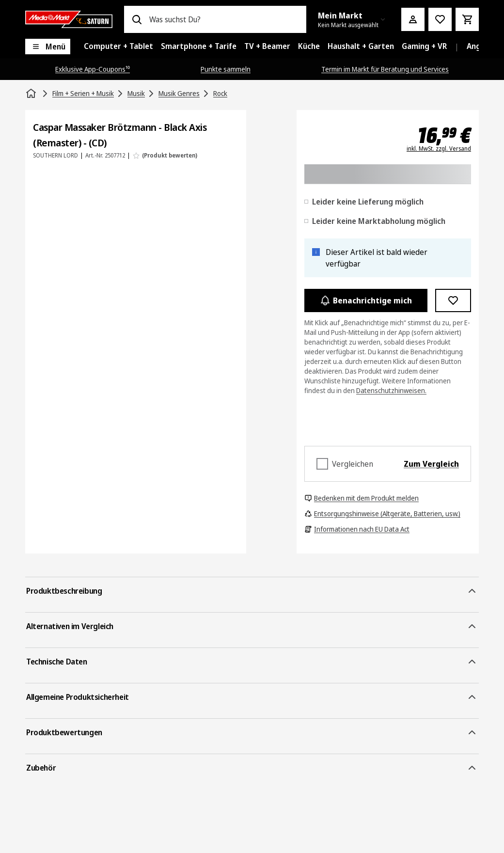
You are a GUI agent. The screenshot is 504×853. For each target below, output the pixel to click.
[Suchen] (137, 19)
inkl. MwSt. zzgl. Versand (439, 149)
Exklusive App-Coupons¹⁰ (93, 69)
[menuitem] (118, 47)
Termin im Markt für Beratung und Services (385, 69)
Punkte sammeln (226, 69)
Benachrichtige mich (366, 300)
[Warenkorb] (467, 19)
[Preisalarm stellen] (440, 19)
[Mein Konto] (413, 19)
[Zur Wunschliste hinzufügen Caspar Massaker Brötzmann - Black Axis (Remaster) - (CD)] (453, 300)
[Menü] (48, 47)
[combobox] (224, 19)
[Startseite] (32, 94)
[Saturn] (69, 19)
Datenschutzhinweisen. (391, 390)
